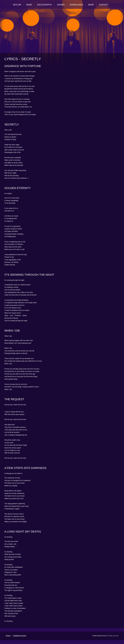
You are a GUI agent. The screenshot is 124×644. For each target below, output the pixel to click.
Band (29, 5)
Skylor (17, 5)
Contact (104, 5)
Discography (44, 5)
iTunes (8, 636)
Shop (91, 5)
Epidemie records (20, 636)
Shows (61, 5)
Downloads (76, 5)
